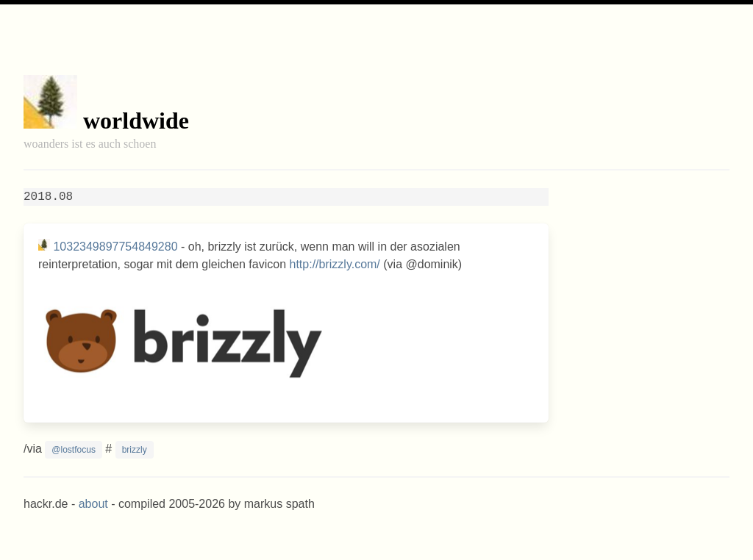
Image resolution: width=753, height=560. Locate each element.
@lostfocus (74, 450)
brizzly (135, 450)
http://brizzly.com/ (335, 264)
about (93, 504)
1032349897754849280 (115, 247)
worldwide (136, 121)
